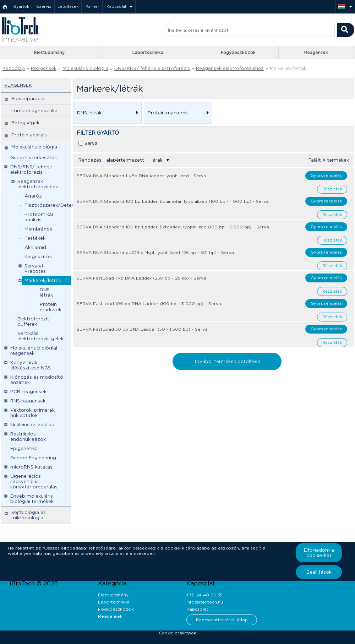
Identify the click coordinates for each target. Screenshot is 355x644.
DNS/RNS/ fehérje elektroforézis (152, 68)
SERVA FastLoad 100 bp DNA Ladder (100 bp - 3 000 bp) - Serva (149, 304)
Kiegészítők (38, 257)
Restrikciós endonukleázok (28, 437)
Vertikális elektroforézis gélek (40, 336)
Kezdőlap (14, 68)
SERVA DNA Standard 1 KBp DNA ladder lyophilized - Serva (141, 176)
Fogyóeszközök (238, 52)
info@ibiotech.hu (205, 602)
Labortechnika (148, 52)
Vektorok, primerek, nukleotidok (33, 413)
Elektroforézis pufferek (34, 321)
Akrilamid (35, 247)
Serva (91, 143)
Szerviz (44, 6)
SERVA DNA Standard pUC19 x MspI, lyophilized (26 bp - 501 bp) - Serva (155, 252)
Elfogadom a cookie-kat (319, 553)
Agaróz (33, 196)
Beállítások (319, 572)
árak (158, 160)
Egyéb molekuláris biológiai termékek (32, 499)
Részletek (332, 189)
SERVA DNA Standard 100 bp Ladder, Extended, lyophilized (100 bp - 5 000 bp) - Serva (173, 227)
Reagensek (316, 52)
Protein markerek (51, 307)
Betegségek (25, 123)
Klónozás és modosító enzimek (37, 380)
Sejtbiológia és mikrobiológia (29, 515)
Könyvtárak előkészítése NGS (31, 365)
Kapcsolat (116, 6)
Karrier (92, 6)
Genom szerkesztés (34, 158)
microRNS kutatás (31, 467)
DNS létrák (46, 292)
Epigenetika (24, 448)
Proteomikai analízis (39, 217)
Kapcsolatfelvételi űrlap (222, 620)
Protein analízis (29, 135)
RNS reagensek (28, 401)
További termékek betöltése (227, 361)
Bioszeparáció (28, 99)
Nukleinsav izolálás (32, 425)
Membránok (38, 229)
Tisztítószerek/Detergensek (57, 205)
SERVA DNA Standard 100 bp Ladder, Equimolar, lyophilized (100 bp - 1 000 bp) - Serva (173, 201)
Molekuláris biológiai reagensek (34, 351)
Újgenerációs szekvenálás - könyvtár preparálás (34, 481)
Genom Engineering (33, 458)
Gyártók (21, 6)
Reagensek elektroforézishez (230, 68)
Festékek (35, 238)
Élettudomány (49, 52)
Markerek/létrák (288, 68)
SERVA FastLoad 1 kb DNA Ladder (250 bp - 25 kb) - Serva (141, 278)
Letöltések (68, 6)
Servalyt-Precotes (35, 269)
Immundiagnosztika (34, 111)
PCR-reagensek (28, 392)
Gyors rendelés (326, 175)
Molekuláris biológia (85, 68)
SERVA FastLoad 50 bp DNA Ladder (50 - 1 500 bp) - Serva (142, 329)
